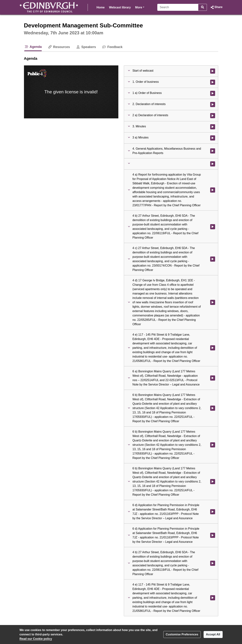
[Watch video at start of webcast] (213, 71)
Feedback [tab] (112, 47)
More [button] (140, 7)
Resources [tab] (59, 47)
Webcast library (120, 7)
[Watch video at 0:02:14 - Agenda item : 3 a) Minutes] (213, 138)
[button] (216, 7)
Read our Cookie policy (36, 639)
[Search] (178, 7)
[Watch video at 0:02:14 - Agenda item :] (213, 164)
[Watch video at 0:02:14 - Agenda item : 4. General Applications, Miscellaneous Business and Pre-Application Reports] (213, 151)
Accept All (213, 634)
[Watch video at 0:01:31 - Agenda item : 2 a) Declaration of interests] (213, 116)
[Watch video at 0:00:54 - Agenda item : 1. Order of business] (213, 82)
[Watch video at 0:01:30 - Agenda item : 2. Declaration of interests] (213, 105)
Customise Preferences (182, 634)
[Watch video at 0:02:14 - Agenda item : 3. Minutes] (213, 127)
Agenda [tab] (33, 47)
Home (101, 7)
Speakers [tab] (86, 47)
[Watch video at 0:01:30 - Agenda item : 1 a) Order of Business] (213, 93)
